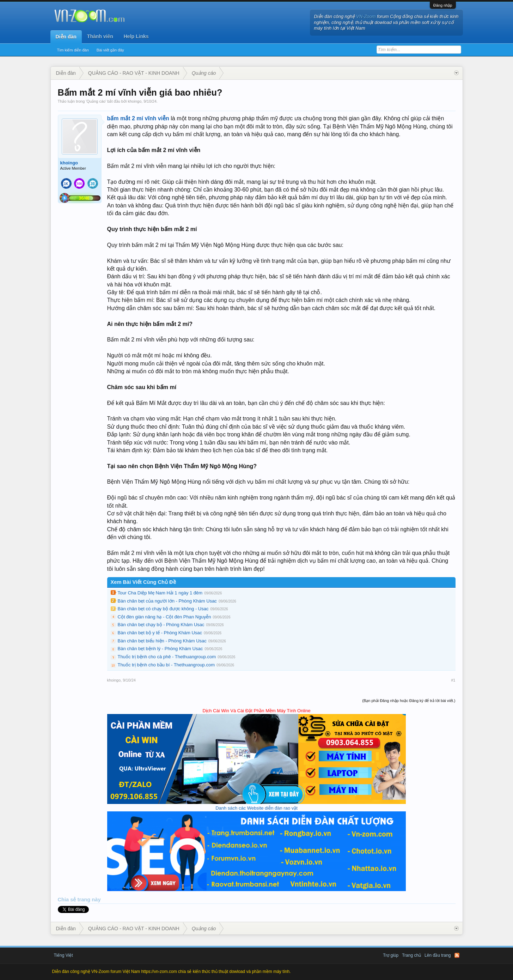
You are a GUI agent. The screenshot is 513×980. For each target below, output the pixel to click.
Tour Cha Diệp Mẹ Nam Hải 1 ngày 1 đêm (160, 593)
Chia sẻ (68, 900)
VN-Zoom (366, 16)
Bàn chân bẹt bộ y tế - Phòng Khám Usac (160, 633)
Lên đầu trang (438, 955)
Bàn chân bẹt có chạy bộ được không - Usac (163, 609)
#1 (453, 680)
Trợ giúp (391, 955)
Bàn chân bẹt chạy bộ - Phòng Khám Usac (161, 625)
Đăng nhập (443, 5)
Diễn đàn (66, 37)
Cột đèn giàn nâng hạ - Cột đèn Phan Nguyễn (164, 617)
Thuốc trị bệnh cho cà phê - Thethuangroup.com (167, 657)
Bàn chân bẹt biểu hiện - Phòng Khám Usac (162, 641)
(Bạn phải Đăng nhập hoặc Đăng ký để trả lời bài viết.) (409, 701)
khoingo (135, 101)
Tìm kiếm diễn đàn (73, 50)
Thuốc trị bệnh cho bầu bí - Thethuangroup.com (166, 665)
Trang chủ (411, 955)
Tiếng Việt (63, 955)
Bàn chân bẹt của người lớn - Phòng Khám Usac (167, 601)
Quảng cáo (96, 101)
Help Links (136, 36)
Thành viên (100, 36)
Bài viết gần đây (110, 50)
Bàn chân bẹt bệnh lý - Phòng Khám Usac (160, 649)
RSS (457, 955)
